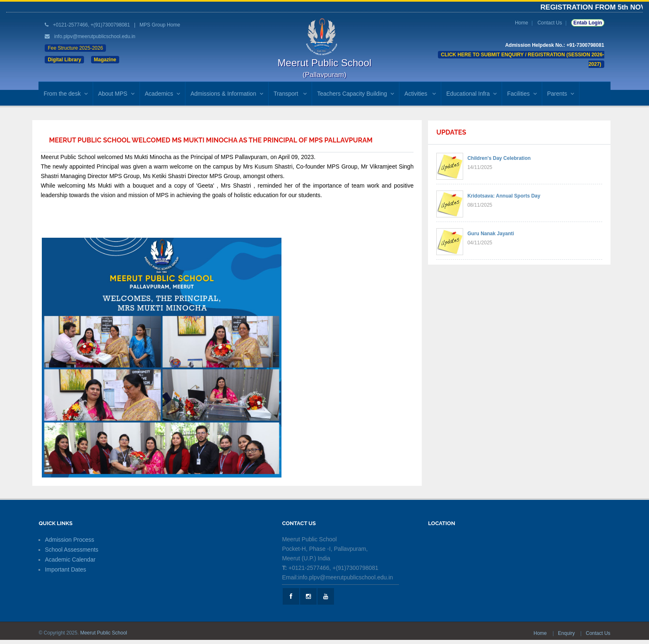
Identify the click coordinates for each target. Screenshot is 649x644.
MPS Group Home (160, 25)
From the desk (65, 94)
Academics (162, 94)
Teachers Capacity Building (356, 94)
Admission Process (69, 540)
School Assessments (71, 550)
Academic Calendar (70, 560)
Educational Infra (471, 94)
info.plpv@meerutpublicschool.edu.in (95, 36)
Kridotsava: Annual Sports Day (504, 196)
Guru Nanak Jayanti (491, 234)
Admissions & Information (227, 94)
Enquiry (567, 633)
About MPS (116, 94)
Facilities (522, 94)
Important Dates (65, 569)
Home (522, 23)
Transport (290, 94)
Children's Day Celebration (499, 158)
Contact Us (549, 23)
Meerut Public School (104, 633)
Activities (420, 94)
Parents (561, 94)
